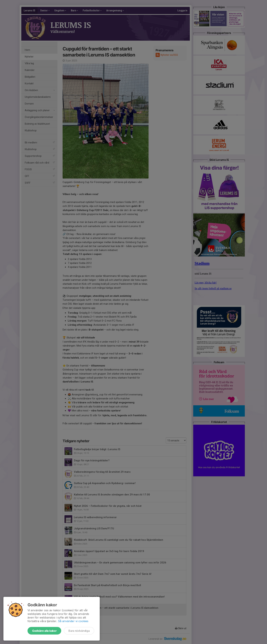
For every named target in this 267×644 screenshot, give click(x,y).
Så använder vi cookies (73, 621)
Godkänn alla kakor (44, 631)
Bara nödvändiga (79, 631)
